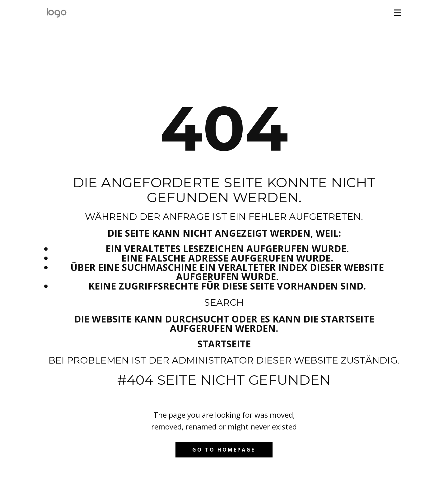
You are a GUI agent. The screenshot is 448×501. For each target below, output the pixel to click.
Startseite (224, 344)
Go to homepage (224, 450)
